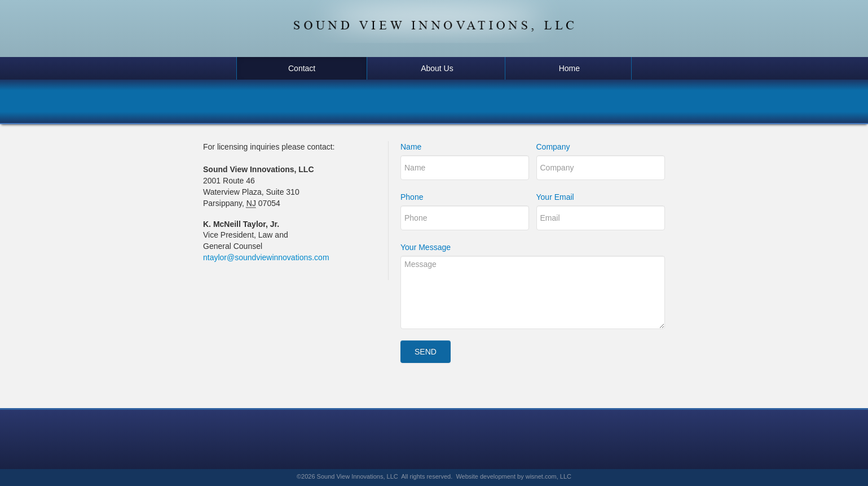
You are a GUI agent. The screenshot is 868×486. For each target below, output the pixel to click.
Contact (302, 68)
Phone (412, 197)
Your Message (426, 247)
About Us (437, 68)
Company (553, 147)
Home (569, 68)
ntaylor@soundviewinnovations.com (266, 257)
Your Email (555, 197)
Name (411, 147)
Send (426, 352)
